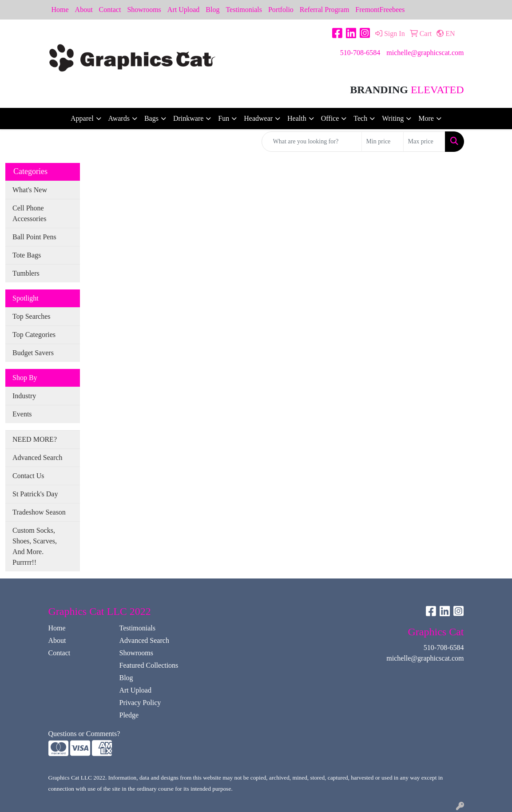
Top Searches (32, 316)
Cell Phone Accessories (29, 213)
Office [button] (330, 118)
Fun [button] (224, 118)
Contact (110, 10)
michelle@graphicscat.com (425, 53)
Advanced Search (37, 457)
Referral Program (325, 10)
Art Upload (183, 10)
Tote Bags (27, 255)
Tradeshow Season (39, 512)
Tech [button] (360, 118)
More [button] (426, 118)
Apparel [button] (82, 118)
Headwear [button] (258, 118)
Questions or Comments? (84, 734)
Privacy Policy (140, 703)
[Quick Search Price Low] (383, 142)
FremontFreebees (380, 10)
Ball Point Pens (34, 237)
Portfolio (281, 10)
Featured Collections (149, 665)
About (84, 10)
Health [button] (297, 118)
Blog (212, 10)
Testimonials (244, 10)
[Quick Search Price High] (424, 142)
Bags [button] (151, 118)
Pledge (129, 715)
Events (22, 414)
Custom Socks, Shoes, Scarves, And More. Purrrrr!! (35, 546)
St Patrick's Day (35, 494)
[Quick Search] (312, 142)
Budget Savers (33, 353)
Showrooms (144, 10)
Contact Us (28, 476)
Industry (24, 396)
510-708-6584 (360, 53)
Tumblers (26, 273)
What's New (30, 190)
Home (60, 10)
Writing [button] (393, 118)
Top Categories (34, 335)
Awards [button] (119, 118)
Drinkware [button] (188, 118)
